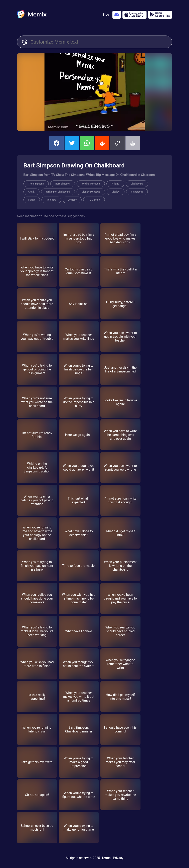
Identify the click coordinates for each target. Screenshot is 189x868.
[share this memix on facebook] (57, 143)
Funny (32, 200)
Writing (115, 184)
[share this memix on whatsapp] (87, 143)
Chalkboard (137, 184)
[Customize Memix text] (99, 42)
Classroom (137, 192)
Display (116, 192)
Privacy (118, 858)
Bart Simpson (63, 184)
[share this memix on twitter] (72, 143)
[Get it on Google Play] (160, 15)
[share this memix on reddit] (102, 143)
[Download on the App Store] (134, 15)
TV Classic (94, 200)
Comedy (72, 200)
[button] (117, 143)
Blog (106, 15)
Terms (106, 858)
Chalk (31, 192)
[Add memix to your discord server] (117, 15)
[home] (32, 15)
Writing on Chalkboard (58, 192)
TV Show (51, 200)
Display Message (91, 192)
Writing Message (91, 184)
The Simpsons (36, 184)
